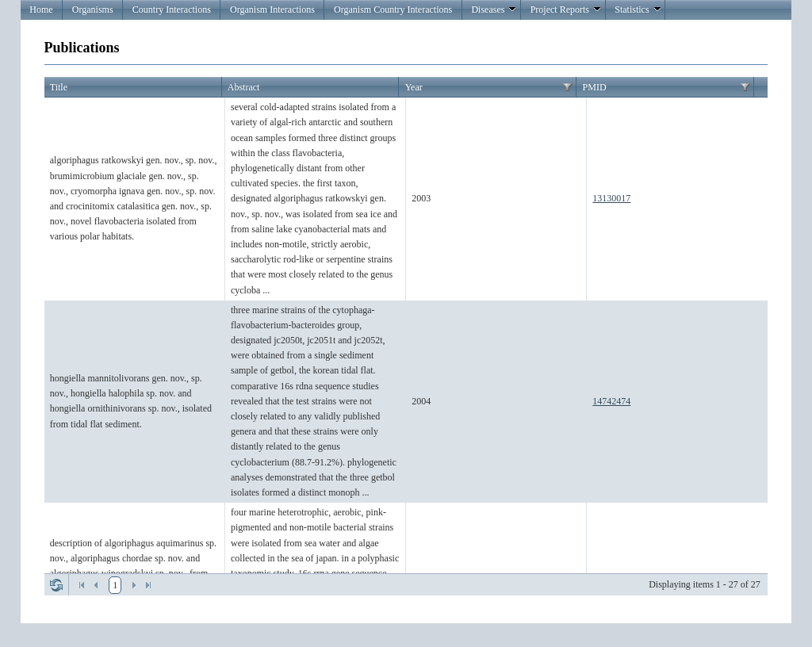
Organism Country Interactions (393, 10)
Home (41, 10)
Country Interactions (172, 10)
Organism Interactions (272, 10)
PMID (595, 87)
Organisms (93, 10)
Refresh (56, 585)
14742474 (611, 401)
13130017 (611, 198)
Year (414, 87)
